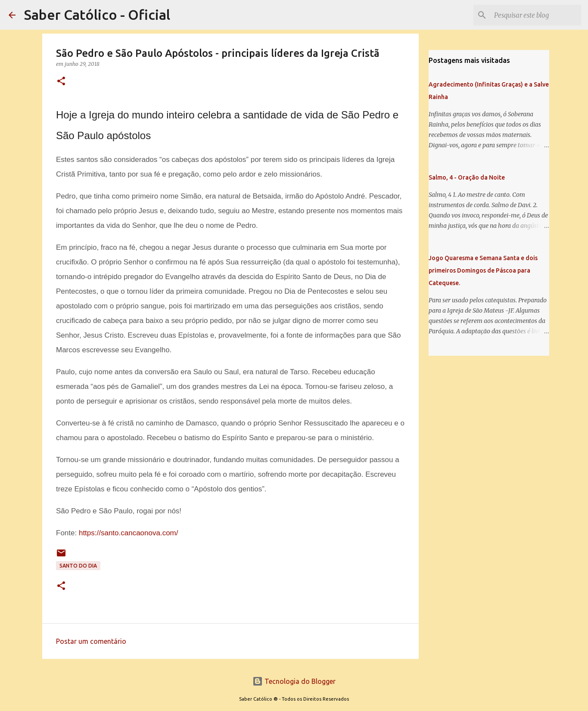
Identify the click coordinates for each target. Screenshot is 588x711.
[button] (61, 82)
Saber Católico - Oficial (97, 15)
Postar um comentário (91, 641)
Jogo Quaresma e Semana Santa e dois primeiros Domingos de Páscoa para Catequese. (483, 270)
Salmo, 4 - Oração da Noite (467, 177)
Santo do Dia (78, 566)
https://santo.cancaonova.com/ (129, 533)
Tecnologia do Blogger (294, 681)
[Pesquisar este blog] (536, 15)
